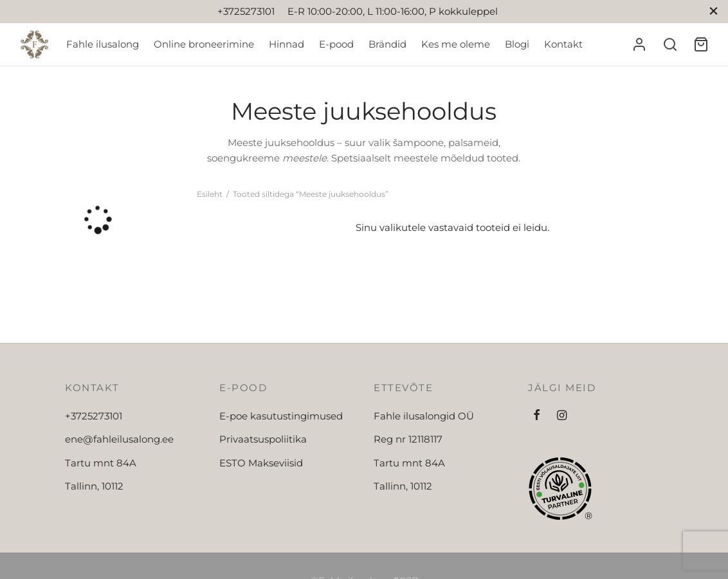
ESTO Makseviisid (261, 463)
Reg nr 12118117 (408, 439)
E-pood (336, 44)
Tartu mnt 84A (101, 463)
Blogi (517, 44)
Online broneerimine (204, 44)
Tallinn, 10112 (94, 486)
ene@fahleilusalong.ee (119, 439)
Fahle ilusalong (103, 44)
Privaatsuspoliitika (263, 439)
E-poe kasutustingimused (281, 416)
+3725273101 (94, 416)
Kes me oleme (456, 44)
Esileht (210, 194)
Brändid (387, 44)
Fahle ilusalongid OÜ (424, 416)
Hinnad (287, 44)
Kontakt (563, 44)
